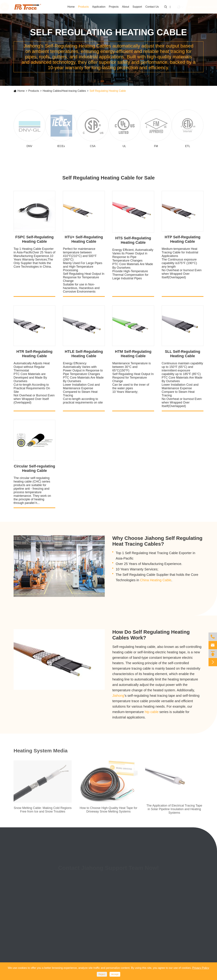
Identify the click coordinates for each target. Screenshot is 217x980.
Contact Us (152, 7)
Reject (102, 974)
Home (71, 7)
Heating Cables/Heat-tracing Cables (64, 91)
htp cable (152, 712)
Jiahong (118, 696)
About (126, 7)
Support (137, 7)
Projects (114, 7)
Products (83, 7)
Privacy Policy (201, 968)
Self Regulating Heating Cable (108, 91)
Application (99, 7)
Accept (115, 974)
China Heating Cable (156, 580)
